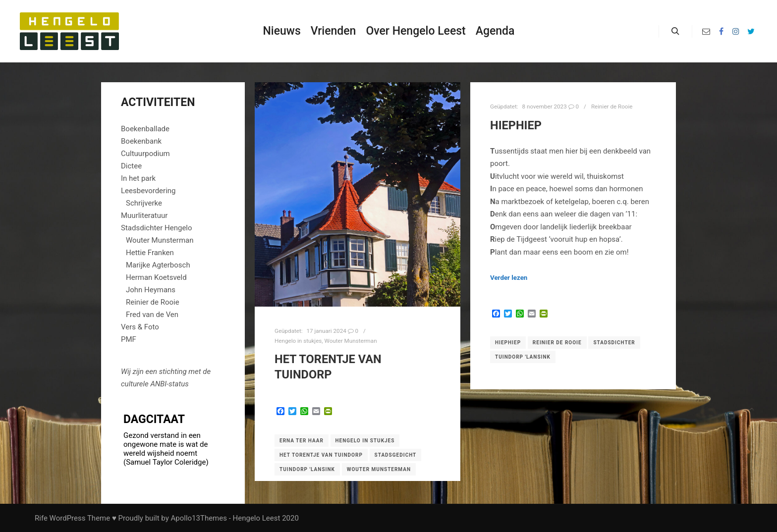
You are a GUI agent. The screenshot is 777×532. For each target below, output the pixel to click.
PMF (129, 339)
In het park (138, 178)
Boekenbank (141, 141)
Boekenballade (145, 129)
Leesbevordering (148, 191)
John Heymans (151, 290)
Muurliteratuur (144, 215)
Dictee (131, 166)
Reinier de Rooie (612, 106)
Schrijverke (144, 203)
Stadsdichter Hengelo (157, 228)
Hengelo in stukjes (298, 341)
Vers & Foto (140, 327)
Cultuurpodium (145, 154)
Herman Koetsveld (156, 277)
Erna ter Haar (302, 441)
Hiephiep (508, 343)
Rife (41, 518)
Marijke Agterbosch (158, 265)
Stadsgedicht (396, 455)
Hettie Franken (150, 253)
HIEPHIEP (516, 125)
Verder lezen (509, 278)
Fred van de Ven (152, 315)
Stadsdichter (614, 343)
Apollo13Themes (199, 518)
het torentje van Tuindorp (321, 455)
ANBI (158, 384)
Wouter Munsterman (351, 341)
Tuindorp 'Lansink (307, 469)
